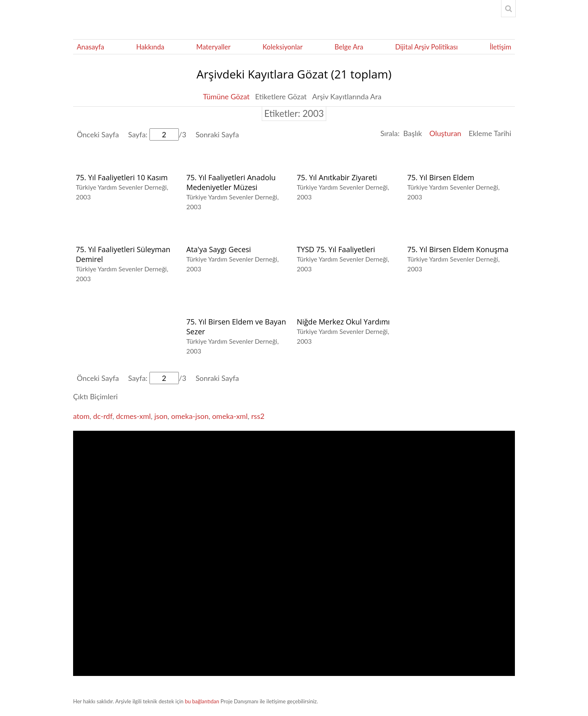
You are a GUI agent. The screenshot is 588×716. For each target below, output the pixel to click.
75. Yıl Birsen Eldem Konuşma (458, 249)
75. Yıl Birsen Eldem (441, 177)
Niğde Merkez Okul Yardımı (343, 322)
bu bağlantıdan (202, 701)
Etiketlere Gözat (281, 96)
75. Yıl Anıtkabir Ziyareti (337, 177)
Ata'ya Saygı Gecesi (218, 249)
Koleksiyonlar (283, 47)
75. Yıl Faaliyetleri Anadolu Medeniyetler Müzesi (231, 182)
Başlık (412, 133)
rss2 (258, 416)
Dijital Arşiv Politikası (427, 47)
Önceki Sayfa (98, 134)
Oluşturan (445, 133)
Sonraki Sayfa (217, 134)
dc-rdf (103, 416)
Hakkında (150, 47)
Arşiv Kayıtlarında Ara (347, 96)
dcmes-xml (133, 416)
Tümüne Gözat (226, 96)
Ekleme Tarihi (490, 133)
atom (81, 416)
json (161, 416)
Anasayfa (90, 47)
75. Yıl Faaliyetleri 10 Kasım (122, 177)
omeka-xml (230, 416)
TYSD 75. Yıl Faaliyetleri (336, 249)
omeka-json (190, 416)
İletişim (500, 47)
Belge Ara (349, 47)
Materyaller (214, 47)
